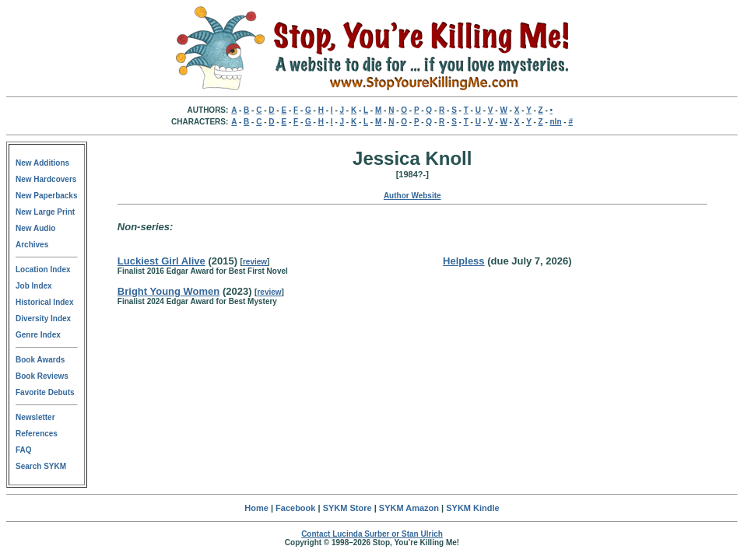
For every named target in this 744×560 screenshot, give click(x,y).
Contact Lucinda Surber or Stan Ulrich (372, 534)
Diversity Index (43, 318)
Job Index (34, 286)
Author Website (412, 196)
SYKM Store (347, 508)
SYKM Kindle (472, 508)
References (37, 434)
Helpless (463, 261)
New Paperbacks (47, 196)
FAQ (24, 450)
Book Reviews (42, 376)
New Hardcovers (46, 179)
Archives (32, 245)
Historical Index (44, 302)
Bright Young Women (168, 291)
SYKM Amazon (409, 508)
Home (256, 508)
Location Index (43, 269)
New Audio (35, 228)
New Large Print (45, 212)
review (255, 262)
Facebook (295, 508)
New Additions (42, 163)
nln (556, 122)
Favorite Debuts (45, 392)
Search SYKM (41, 466)
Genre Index (38, 335)
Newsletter (35, 417)
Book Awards (40, 360)
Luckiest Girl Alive (161, 261)
